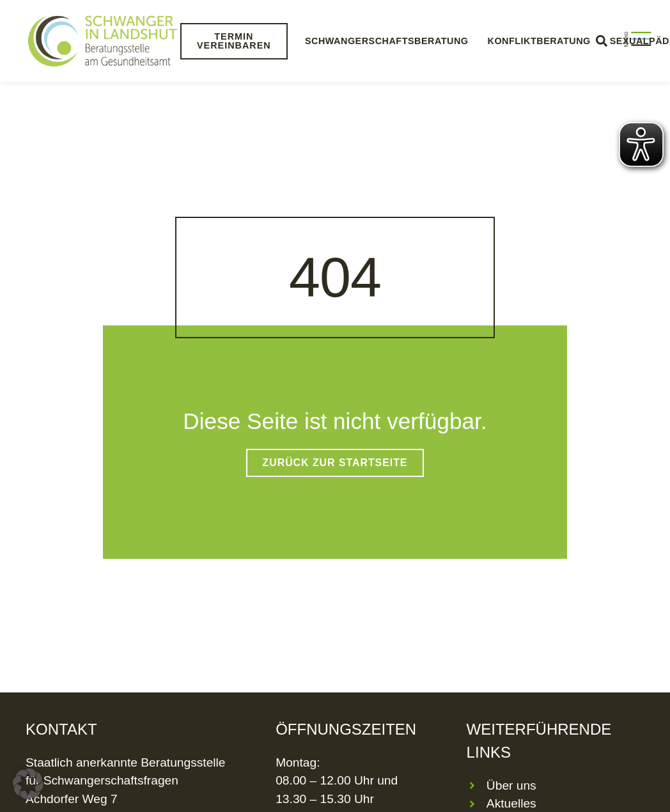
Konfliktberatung (539, 41)
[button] (28, 784)
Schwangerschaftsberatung (387, 41)
